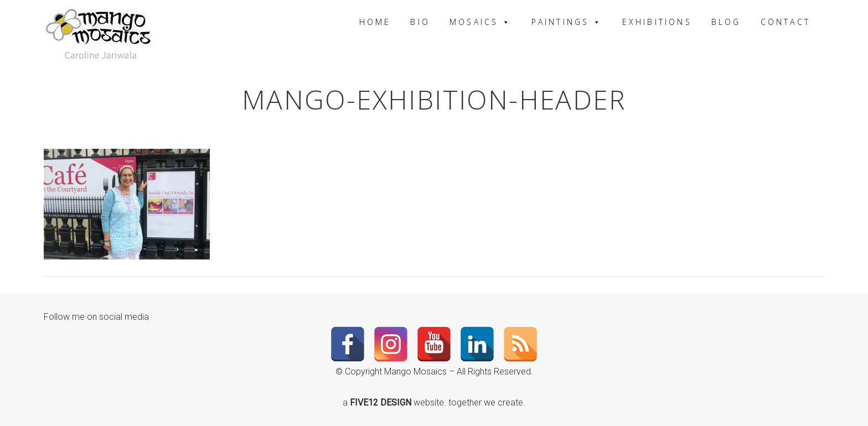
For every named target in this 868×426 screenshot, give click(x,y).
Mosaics (481, 22)
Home (375, 22)
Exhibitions (657, 22)
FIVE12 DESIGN (382, 402)
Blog (726, 22)
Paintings (567, 22)
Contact (786, 22)
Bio (420, 22)
